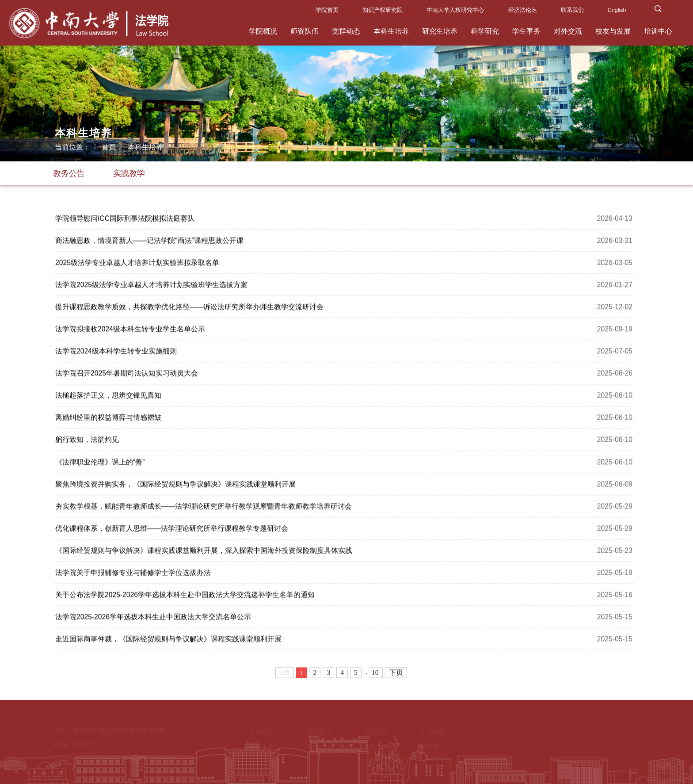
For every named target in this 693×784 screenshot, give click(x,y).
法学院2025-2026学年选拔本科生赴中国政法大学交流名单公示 (153, 619)
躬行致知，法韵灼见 (87, 442)
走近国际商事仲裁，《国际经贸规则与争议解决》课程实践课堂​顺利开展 (168, 641)
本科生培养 (391, 31)
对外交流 (568, 31)
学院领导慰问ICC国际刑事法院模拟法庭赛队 (125, 220)
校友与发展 (613, 31)
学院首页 (327, 10)
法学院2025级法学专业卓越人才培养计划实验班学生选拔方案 (151, 287)
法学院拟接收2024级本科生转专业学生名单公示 (130, 331)
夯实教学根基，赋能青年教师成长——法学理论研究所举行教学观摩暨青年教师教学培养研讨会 (204, 508)
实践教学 (129, 173)
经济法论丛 (523, 10)
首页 (114, 146)
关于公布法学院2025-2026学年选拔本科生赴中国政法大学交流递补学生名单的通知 (185, 597)
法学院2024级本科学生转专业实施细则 (116, 353)
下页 (396, 675)
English (617, 10)
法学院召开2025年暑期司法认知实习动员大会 (127, 375)
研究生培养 (440, 31)
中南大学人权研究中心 (455, 10)
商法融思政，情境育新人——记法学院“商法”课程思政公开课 (149, 243)
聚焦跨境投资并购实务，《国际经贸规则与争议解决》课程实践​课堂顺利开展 (175, 486)
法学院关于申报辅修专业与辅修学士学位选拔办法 (133, 575)
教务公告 (69, 173)
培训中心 (658, 31)
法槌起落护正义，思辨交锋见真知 (108, 397)
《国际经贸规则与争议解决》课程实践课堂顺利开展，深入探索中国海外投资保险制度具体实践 (204, 553)
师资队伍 (305, 31)
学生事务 (526, 31)
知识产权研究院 (383, 10)
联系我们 (572, 10)
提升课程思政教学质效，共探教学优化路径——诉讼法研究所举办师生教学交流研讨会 (189, 309)
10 (375, 675)
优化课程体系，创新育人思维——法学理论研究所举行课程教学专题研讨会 (172, 530)
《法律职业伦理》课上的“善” (100, 464)
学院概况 (263, 31)
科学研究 (485, 31)
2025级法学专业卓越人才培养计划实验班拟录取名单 (137, 265)
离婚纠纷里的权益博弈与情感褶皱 (108, 419)
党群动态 (346, 31)
